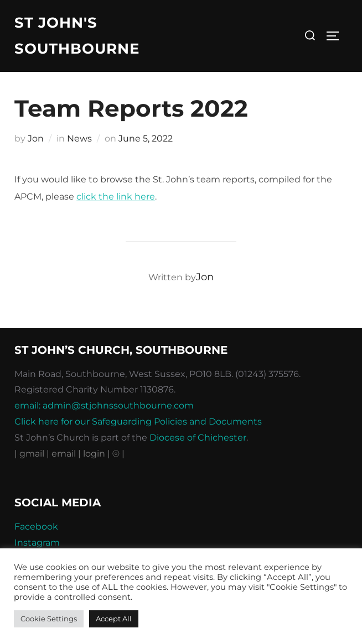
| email (62, 454)
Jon (36, 138)
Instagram (37, 543)
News (79, 138)
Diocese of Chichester (198, 438)
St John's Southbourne (77, 36)
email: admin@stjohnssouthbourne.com (104, 405)
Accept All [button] (114, 619)
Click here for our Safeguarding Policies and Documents (138, 422)
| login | (94, 454)
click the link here (116, 197)
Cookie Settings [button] (49, 619)
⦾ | (118, 454)
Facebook (36, 527)
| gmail (30, 454)
